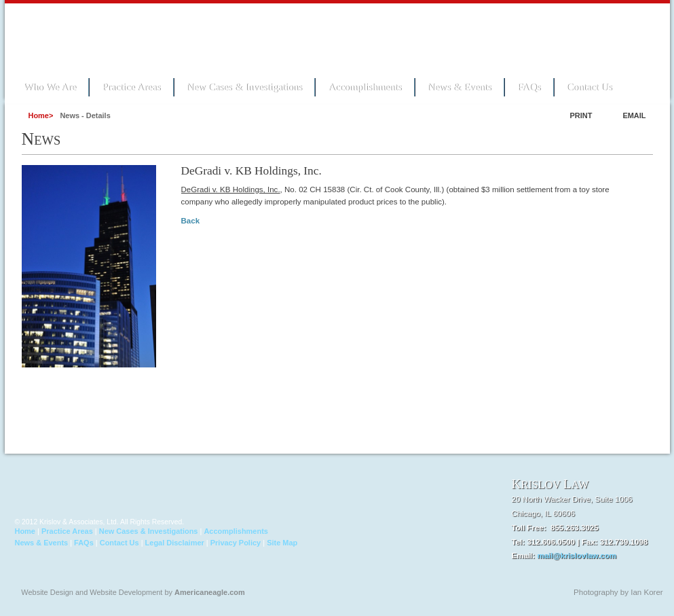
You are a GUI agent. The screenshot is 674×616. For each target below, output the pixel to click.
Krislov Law (107, 38)
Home (25, 531)
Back (191, 221)
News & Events (460, 87)
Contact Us (589, 87)
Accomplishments (364, 87)
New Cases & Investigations (245, 87)
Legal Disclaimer (175, 543)
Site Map (282, 543)
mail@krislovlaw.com (577, 556)
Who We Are (50, 87)
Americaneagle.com (210, 592)
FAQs (529, 87)
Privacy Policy (236, 543)
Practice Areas (131, 87)
